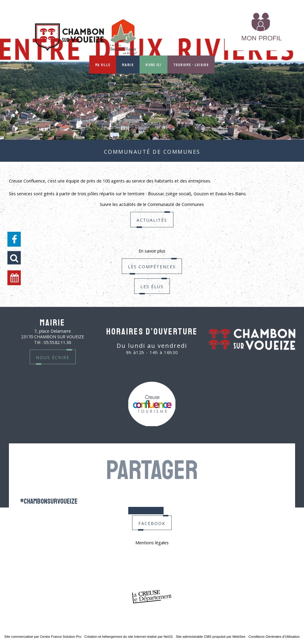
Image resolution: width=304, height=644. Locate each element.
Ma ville (103, 65)
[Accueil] (86, 37)
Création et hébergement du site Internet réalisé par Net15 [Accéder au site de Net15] (129, 637)
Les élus (152, 297)
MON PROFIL (204, 37)
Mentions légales (152, 543)
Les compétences (152, 277)
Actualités (152, 230)
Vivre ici (153, 65)
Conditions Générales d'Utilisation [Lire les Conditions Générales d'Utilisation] (274, 637)
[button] (14, 258)
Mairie (128, 65)
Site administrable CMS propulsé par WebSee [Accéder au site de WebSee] (211, 637)
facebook (152, 523)
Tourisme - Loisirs (191, 65)
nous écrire (53, 357)
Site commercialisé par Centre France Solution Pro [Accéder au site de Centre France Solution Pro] (43, 637)
